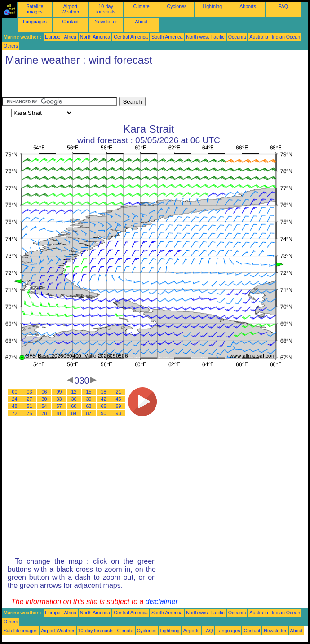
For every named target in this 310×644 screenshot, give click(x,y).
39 (89, 399)
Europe (53, 37)
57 (59, 406)
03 (30, 392)
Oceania (237, 37)
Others (11, 46)
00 (15, 392)
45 (119, 399)
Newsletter (106, 22)
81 (59, 413)
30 (44, 399)
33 (59, 399)
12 (74, 392)
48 (15, 406)
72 (15, 413)
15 (89, 392)
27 (30, 399)
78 (44, 413)
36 (74, 399)
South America (167, 37)
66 (104, 406)
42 (104, 399)
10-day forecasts (106, 9)
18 (104, 392)
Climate (141, 6)
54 (44, 406)
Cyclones (177, 6)
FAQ (283, 6)
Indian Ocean (286, 37)
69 (119, 406)
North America (95, 37)
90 (104, 413)
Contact (70, 22)
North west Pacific (205, 37)
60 (74, 406)
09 (59, 392)
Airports (248, 6)
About (142, 22)
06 (44, 392)
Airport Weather (70, 9)
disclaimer (162, 602)
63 (89, 406)
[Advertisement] (107, 83)
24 (15, 399)
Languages (35, 22)
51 (30, 406)
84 (74, 413)
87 (89, 413)
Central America (131, 37)
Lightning (212, 6)
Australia (259, 37)
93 (119, 413)
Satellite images (35, 9)
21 (119, 392)
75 (30, 413)
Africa (70, 37)
